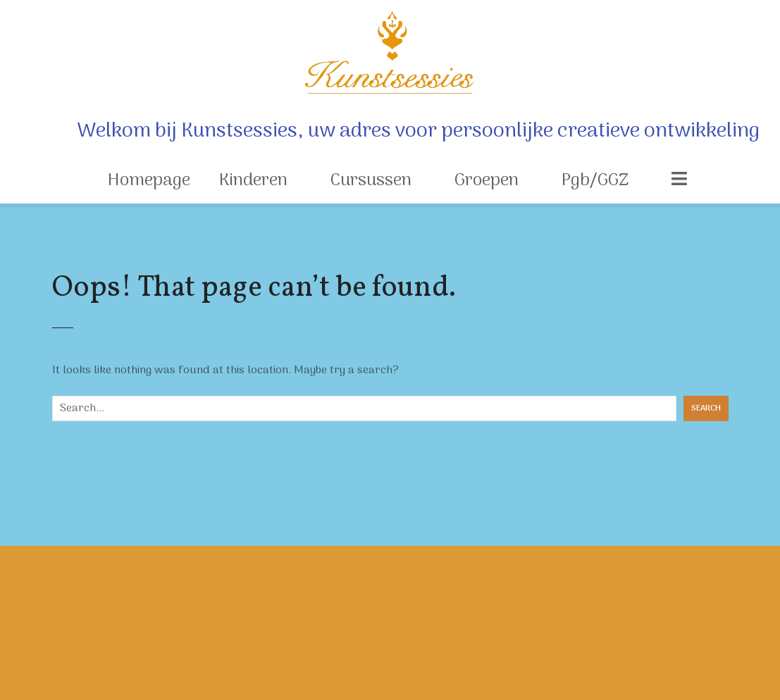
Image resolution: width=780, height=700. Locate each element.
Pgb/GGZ (595, 181)
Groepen (487, 181)
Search (706, 408)
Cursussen (371, 181)
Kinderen (253, 181)
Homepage (149, 181)
